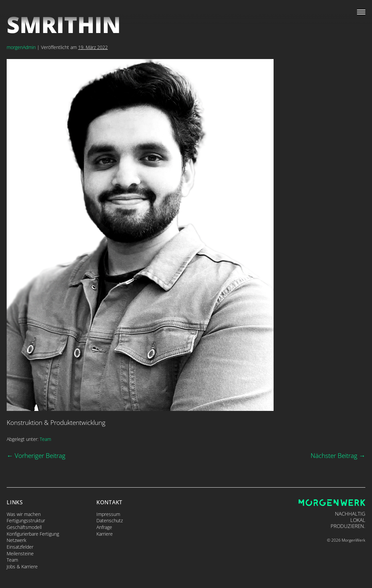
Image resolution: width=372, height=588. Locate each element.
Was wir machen (24, 514)
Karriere (105, 534)
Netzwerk (17, 540)
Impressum (108, 514)
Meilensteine (20, 553)
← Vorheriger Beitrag (36, 455)
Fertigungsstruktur (26, 520)
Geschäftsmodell (24, 527)
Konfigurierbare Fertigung (33, 534)
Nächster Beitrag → (338, 455)
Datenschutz (110, 520)
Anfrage (104, 527)
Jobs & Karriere (22, 566)
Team (45, 439)
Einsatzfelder (20, 547)
